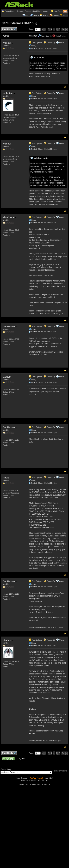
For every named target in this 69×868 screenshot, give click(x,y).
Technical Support (24, 11)
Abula (7, 478)
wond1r (8, 43)
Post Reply (9, 29)
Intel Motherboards (41, 11)
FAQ (27, 15)
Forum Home (10, 11)
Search (36, 15)
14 (63, 29)
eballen (8, 640)
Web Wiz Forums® (37, 778)
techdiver (9, 93)
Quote (62, 43)
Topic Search (45, 36)
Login (65, 15)
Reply (34, 46)
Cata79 (7, 377)
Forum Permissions (61, 771)
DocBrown (10, 326)
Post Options (35, 43)
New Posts (58, 11)
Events (44, 15)
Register (56, 15)
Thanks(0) (49, 43)
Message (33, 35)
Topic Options (59, 36)
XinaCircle (9, 217)
